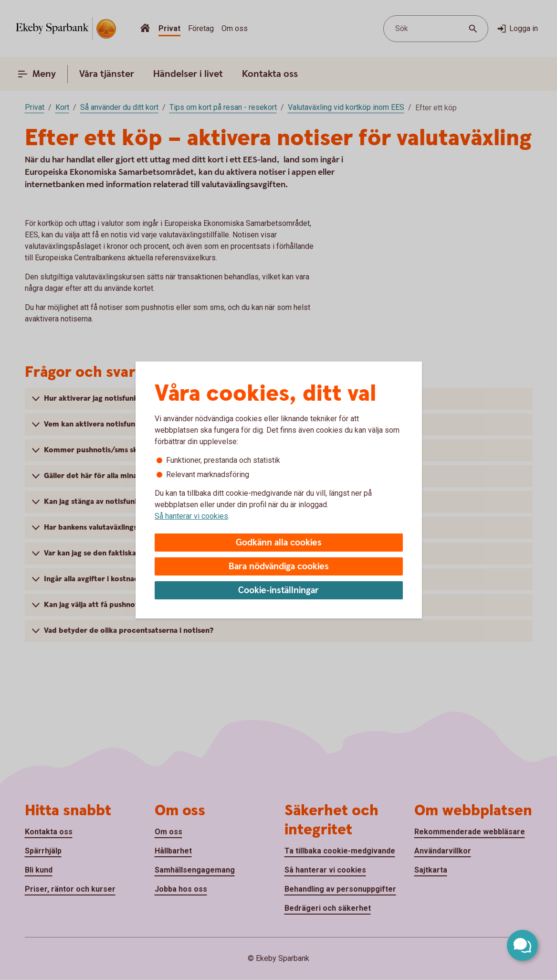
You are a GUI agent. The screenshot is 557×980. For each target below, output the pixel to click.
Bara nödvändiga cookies (279, 567)
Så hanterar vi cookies (191, 516)
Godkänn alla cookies (279, 543)
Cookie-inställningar (278, 591)
